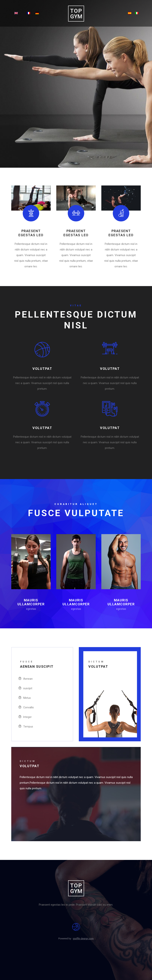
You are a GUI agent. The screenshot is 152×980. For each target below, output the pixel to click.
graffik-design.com (83, 939)
